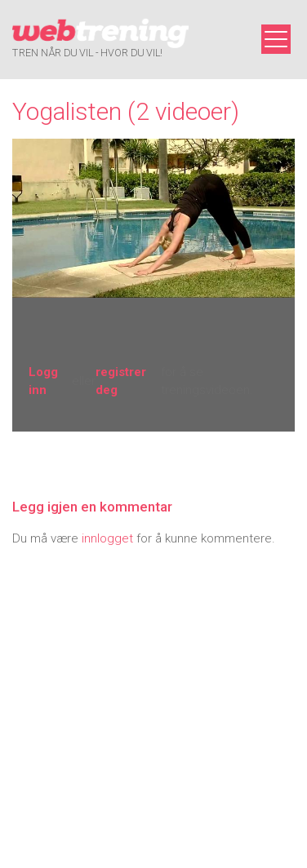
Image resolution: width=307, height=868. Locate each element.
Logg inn (43, 381)
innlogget (107, 538)
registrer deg (121, 381)
